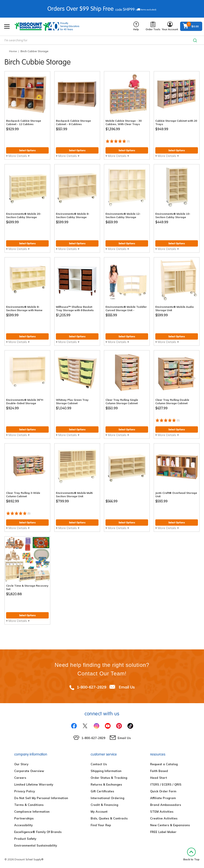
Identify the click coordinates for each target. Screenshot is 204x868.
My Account (99, 812)
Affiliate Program (163, 798)
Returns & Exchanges (106, 784)
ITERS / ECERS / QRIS (166, 784)
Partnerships (24, 818)
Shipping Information (106, 771)
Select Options (27, 150)
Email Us (127, 687)
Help (136, 26)
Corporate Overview (29, 771)
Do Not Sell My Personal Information (41, 798)
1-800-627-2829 (91, 687)
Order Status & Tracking (109, 778)
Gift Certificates (102, 791)
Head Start (159, 778)
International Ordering (107, 798)
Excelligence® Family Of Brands (38, 832)
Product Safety (25, 839)
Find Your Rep (101, 825)
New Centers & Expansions (170, 825)
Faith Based (159, 771)
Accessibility (23, 825)
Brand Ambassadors (166, 805)
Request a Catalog (164, 764)
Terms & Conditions (29, 805)
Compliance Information (32, 812)
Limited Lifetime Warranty (34, 784)
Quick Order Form (163, 791)
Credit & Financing (104, 805)
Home (13, 51)
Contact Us (99, 764)
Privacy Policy (25, 791)
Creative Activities (164, 818)
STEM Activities (162, 812)
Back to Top (191, 854)
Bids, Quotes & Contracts (109, 818)
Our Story (21, 764)
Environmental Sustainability (36, 845)
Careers (20, 778)
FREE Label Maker (163, 832)
